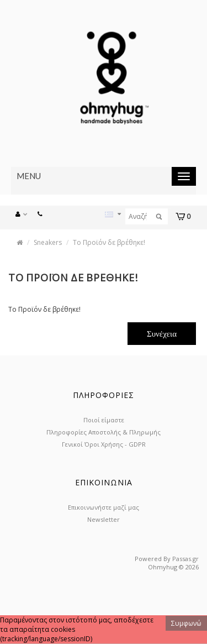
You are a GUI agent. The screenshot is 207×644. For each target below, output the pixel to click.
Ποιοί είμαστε (104, 420)
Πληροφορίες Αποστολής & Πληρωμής (104, 432)
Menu (29, 176)
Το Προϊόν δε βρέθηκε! (109, 242)
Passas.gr (185, 559)
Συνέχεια (162, 333)
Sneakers (48, 242)
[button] (24, 213)
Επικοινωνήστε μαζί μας (104, 507)
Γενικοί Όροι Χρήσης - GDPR (104, 444)
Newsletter (104, 519)
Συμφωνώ (186, 623)
